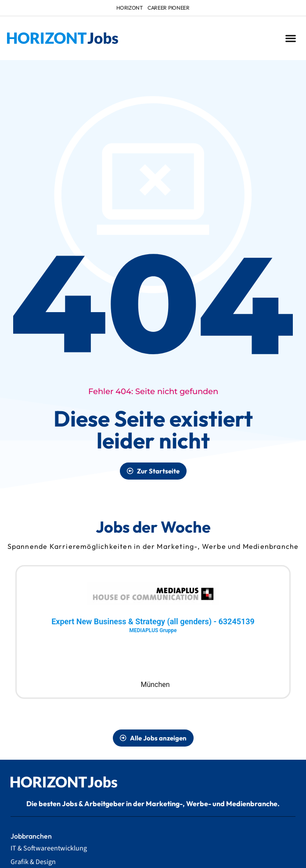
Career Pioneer (169, 8)
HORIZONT (130, 8)
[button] (290, 38)
